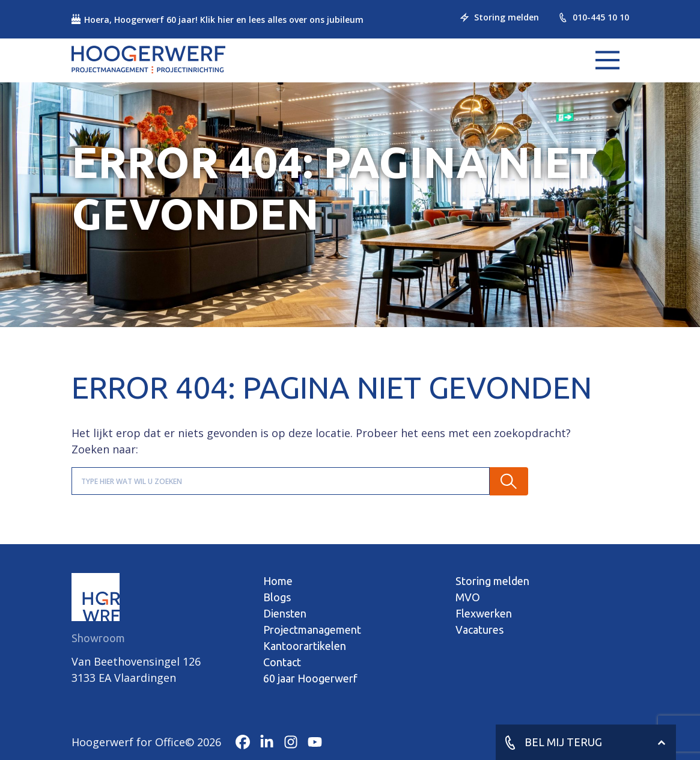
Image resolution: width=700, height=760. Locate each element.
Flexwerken (484, 613)
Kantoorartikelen (305, 646)
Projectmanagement (312, 630)
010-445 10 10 (594, 17)
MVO (468, 597)
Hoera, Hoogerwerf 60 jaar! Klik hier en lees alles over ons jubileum (218, 20)
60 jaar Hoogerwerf (310, 678)
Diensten (285, 613)
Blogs (277, 597)
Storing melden (499, 17)
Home (278, 581)
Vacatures (479, 630)
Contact (282, 662)
